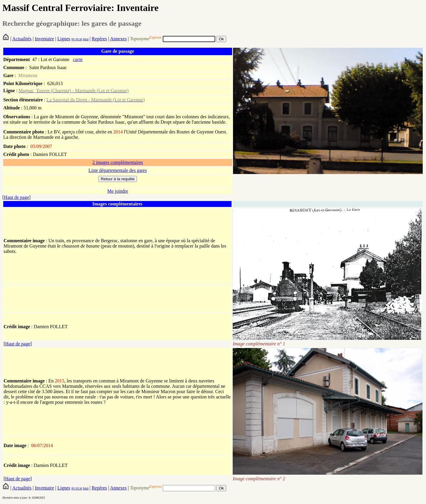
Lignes (64, 39)
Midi (86, 39)
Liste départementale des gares (118, 170)
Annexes (118, 39)
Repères (99, 39)
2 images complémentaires (118, 162)
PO (73, 39)
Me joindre (118, 191)
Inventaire (44, 39)
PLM (79, 39)
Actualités (22, 39)
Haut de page (16, 197)
